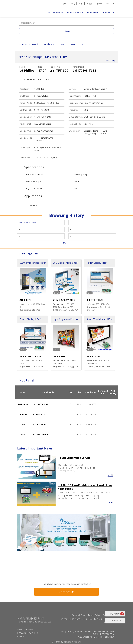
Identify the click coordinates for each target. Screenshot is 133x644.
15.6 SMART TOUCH (94, 357)
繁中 (65, 3)
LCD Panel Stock (56, 12)
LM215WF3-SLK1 (40, 404)
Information (92, 12)
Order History (108, 12)
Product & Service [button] (75, 12)
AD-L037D (25, 300)
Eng (73, 3)
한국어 (99, 3)
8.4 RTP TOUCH (96, 300)
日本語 (89, 3)
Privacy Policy (94, 615)
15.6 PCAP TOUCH (30, 356)
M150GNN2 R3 (39, 424)
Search (68, 31)
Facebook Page (78, 615)
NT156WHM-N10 (40, 434)
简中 (81, 3)
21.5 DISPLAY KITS (64, 300)
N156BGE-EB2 (39, 414)
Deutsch (110, 3)
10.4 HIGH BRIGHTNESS (61, 357)
